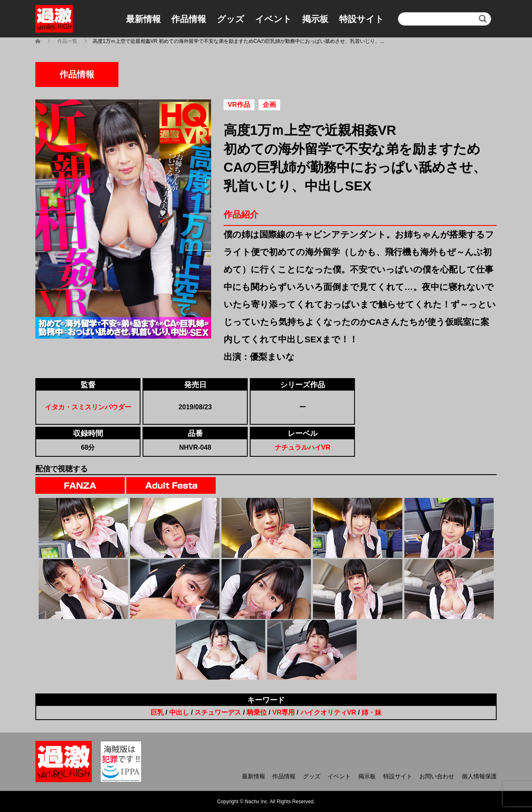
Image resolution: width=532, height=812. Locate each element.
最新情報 (143, 19)
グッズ (231, 19)
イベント (273, 19)
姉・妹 (372, 712)
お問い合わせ (437, 776)
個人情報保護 (479, 776)
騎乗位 (257, 712)
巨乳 (157, 712)
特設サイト (362, 19)
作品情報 (189, 19)
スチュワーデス (218, 712)
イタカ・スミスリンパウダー (88, 407)
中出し (179, 712)
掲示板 (315, 19)
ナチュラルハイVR (303, 447)
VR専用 (283, 712)
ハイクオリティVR (328, 712)
